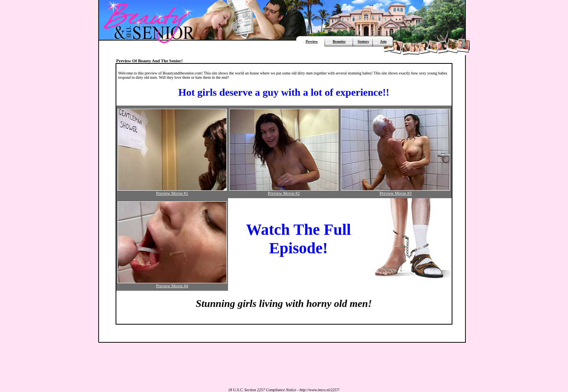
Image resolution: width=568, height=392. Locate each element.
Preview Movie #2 (284, 191)
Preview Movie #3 (395, 191)
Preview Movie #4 (172, 284)
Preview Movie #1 (172, 191)
